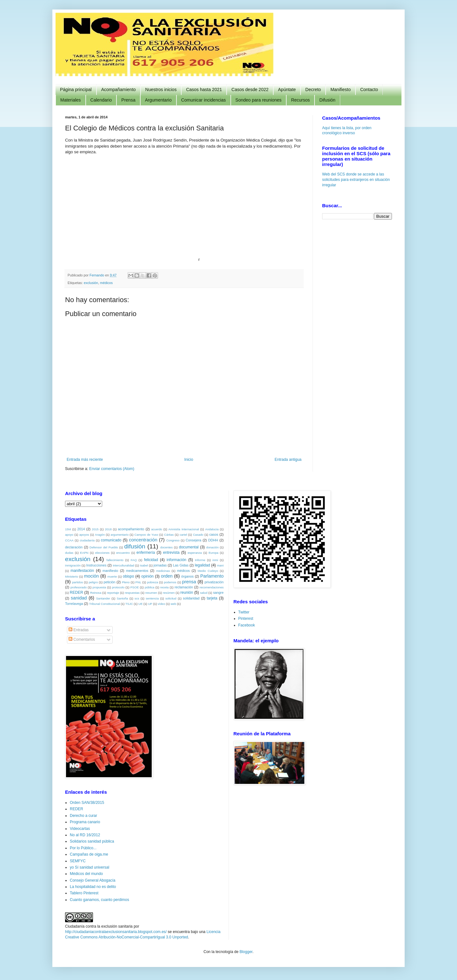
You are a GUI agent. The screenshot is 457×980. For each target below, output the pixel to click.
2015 (95, 529)
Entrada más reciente (85, 460)
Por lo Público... (83, 848)
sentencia (152, 598)
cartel (183, 535)
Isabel (144, 565)
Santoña (123, 598)
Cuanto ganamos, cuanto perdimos (99, 900)
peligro (93, 582)
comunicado (111, 540)
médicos (106, 283)
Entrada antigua (288, 460)
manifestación (82, 571)
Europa (213, 553)
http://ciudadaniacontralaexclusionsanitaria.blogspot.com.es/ (116, 932)
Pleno (126, 582)
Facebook (247, 625)
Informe (200, 560)
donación (212, 547)
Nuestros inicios (161, 89)
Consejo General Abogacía (93, 880)
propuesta (99, 587)
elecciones (102, 553)
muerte (112, 576)
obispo (128, 576)
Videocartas (80, 829)
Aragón (100, 535)
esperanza (195, 553)
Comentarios (82, 639)
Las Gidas (181, 565)
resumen (151, 593)
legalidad (202, 565)
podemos (170, 582)
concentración (143, 540)
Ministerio (72, 576)
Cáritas (169, 535)
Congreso (173, 540)
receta (165, 587)
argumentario (120, 535)
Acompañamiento (119, 89)
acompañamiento (131, 529)
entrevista (171, 553)
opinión (147, 576)
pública (149, 587)
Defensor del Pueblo (104, 547)
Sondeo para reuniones (259, 100)
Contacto (369, 89)
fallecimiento (115, 560)
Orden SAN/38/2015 (87, 803)
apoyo (69, 535)
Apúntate (287, 89)
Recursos (300, 100)
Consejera (193, 540)
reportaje (113, 593)
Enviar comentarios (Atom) (112, 469)
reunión (187, 593)
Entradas (79, 630)
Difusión (327, 100)
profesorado (79, 587)
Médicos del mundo (86, 874)
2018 (108, 529)
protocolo (118, 587)
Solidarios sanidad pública (92, 841)
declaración (74, 547)
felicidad (151, 560)
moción (91, 576)
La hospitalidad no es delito (93, 887)
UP (150, 604)
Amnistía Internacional (184, 529)
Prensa (128, 100)
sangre (218, 593)
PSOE (135, 587)
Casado (198, 535)
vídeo (161, 604)
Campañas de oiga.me (89, 854)
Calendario (101, 100)
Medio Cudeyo (208, 571)
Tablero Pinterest (84, 893)
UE (140, 604)
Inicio (189, 460)
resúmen (169, 593)
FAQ (134, 560)
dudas (69, 553)
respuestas (132, 593)
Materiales (71, 100)
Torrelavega (74, 604)
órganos (187, 576)
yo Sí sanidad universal (89, 867)
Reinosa (96, 593)
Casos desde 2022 (250, 89)
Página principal (76, 89)
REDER (76, 593)
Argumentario (158, 100)
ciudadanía (87, 540)
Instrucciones (96, 565)
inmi (215, 560)
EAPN (84, 553)
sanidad (79, 598)
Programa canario (85, 822)
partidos (77, 582)
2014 (81, 529)
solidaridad (191, 598)
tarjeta (212, 598)
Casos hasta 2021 (204, 89)
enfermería (146, 553)
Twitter (244, 612)
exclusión (91, 283)
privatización (214, 582)
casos (214, 534)
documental (189, 547)
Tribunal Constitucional (105, 604)
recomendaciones (212, 587)
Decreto (313, 89)
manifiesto (110, 571)
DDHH (213, 540)
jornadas (160, 565)
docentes (166, 547)
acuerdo (157, 529)
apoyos (84, 535)
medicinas (163, 571)
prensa (189, 582)
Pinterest (246, 619)
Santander (103, 598)
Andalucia (212, 529)
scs (137, 598)
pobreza (152, 582)
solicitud (171, 598)
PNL (139, 582)
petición (109, 582)
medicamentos (137, 571)
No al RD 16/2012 (85, 835)
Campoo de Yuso (146, 535)
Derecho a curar (83, 816)
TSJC (129, 604)
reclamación (184, 587)
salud (204, 593)
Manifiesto (341, 89)
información (176, 560)
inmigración (73, 565)
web (173, 604)
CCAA (69, 540)
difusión (135, 546)
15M (68, 529)
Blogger (246, 952)
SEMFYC (78, 861)
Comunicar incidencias (204, 100)
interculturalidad (123, 565)
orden (167, 576)
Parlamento (212, 576)
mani (220, 565)
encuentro (123, 553)
